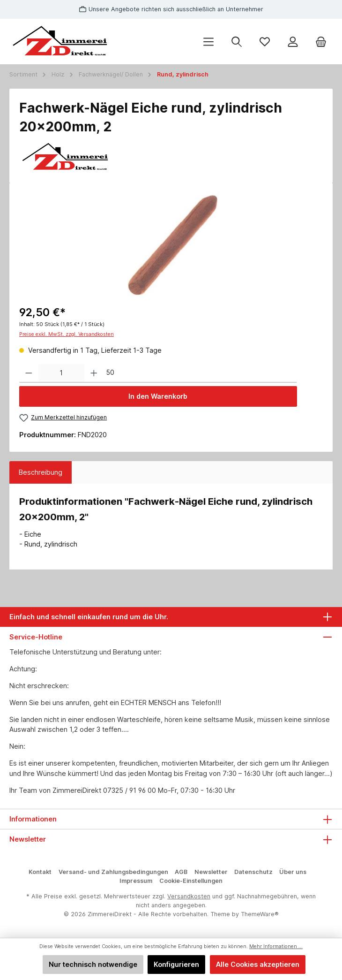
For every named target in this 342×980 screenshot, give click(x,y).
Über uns (293, 872)
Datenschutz (253, 872)
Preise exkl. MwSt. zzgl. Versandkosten (67, 334)
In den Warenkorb (158, 396)
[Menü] (208, 42)
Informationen (33, 819)
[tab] (41, 472)
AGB (181, 872)
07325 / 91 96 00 (130, 790)
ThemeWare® (260, 914)
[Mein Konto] (293, 42)
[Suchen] (237, 42)
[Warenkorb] (321, 42)
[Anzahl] (61, 373)
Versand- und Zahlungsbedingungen (113, 872)
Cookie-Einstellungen (191, 881)
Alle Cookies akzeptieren (258, 964)
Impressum (136, 881)
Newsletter (211, 872)
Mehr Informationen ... (276, 946)
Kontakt (40, 872)
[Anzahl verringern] (29, 373)
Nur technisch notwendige (93, 964)
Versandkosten (189, 896)
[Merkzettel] (265, 42)
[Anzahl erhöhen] (94, 373)
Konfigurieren (176, 964)
